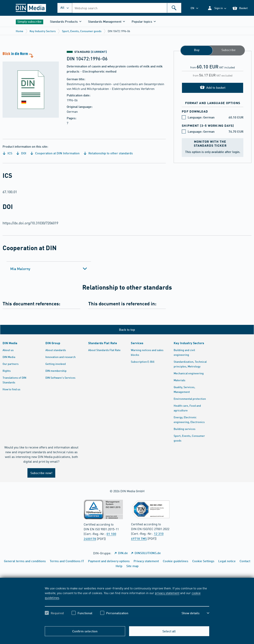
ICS (7, 153)
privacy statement (167, 593)
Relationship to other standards (108, 153)
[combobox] (127, 8)
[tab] (49, 269)
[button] (217, 8)
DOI (21, 153)
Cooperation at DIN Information (55, 153)
